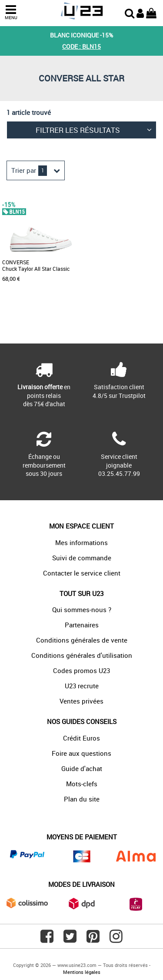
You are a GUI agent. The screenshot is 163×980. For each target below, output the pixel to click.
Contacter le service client (82, 573)
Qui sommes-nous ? (82, 610)
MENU (11, 12)
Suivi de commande (82, 558)
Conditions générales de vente (82, 640)
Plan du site (82, 799)
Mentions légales (82, 972)
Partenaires (82, 625)
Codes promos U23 (81, 670)
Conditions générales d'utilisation (82, 655)
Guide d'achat (82, 768)
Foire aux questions (81, 753)
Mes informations (81, 542)
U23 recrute (82, 686)
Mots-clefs (82, 784)
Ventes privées (81, 701)
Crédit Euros (81, 738)
